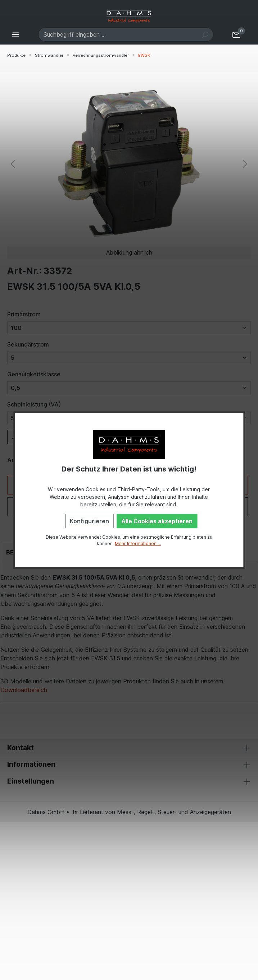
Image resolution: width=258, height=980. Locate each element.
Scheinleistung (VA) (34, 404)
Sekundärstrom (28, 344)
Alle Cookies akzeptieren (157, 521)
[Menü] (15, 34)
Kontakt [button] (129, 748)
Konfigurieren (89, 521)
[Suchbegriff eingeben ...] (117, 34)
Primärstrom (24, 314)
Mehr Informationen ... (138, 544)
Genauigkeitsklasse (34, 374)
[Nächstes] (245, 164)
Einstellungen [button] (129, 781)
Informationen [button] (129, 765)
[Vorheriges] (13, 164)
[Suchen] (205, 34)
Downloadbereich (24, 690)
